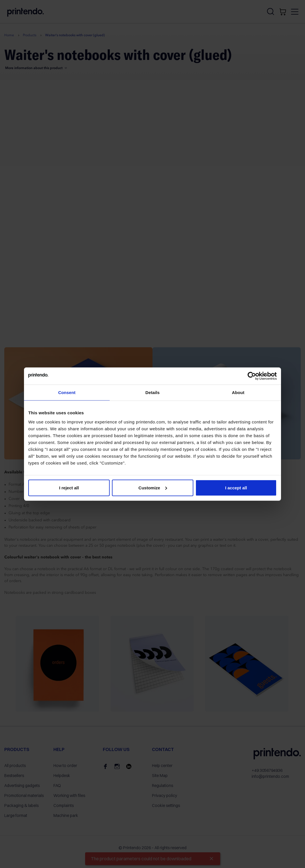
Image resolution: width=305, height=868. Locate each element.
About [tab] (238, 392)
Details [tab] (152, 392)
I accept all (236, 488)
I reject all (69, 488)
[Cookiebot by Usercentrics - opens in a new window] (252, 376)
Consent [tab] (67, 392)
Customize (153, 488)
